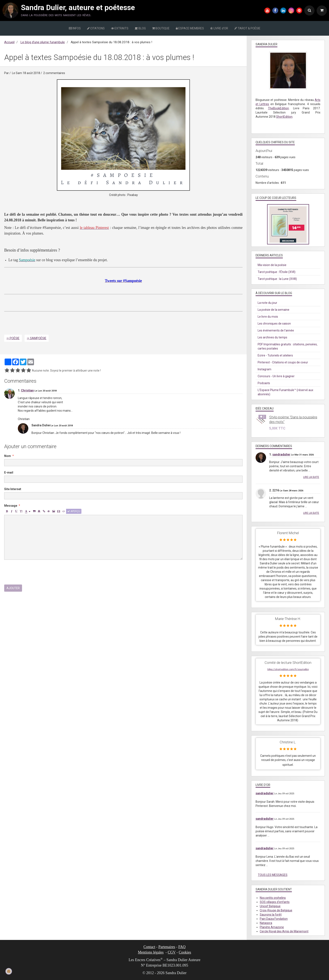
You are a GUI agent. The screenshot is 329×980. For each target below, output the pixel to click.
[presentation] (36, 572)
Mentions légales (151, 952)
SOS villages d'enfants (275, 902)
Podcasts (264, 383)
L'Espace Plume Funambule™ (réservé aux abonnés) (285, 392)
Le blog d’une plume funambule (43, 42)
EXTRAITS (120, 28)
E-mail (9, 472)
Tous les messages (273, 875)
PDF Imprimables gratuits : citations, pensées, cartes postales (288, 346)
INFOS (75, 28)
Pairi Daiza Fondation (274, 919)
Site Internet (13, 489)
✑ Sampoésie (37, 338)
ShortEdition (284, 117)
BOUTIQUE (161, 28)
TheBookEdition (278, 108)
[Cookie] (9, 971)
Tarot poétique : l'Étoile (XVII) (277, 272)
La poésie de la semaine (274, 310)
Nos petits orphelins (273, 898)
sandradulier (281, 454)
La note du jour (267, 303)
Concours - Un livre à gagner (276, 376)
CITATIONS (96, 28)
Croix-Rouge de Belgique (276, 910)
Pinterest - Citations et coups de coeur (283, 362)
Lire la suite (311, 477)
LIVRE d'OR (219, 28)
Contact (149, 947)
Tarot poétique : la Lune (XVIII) (277, 279)
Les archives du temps (272, 337)
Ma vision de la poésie (272, 265)
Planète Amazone (272, 927)
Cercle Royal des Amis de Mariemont (284, 931)
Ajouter (13, 588)
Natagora (266, 923)
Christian (27, 390)
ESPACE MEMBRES (190, 28)
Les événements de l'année (276, 330)
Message (11, 506)
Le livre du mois (268, 317)
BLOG (140, 28)
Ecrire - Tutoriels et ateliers (275, 355)
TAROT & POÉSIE (247, 28)
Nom (8, 456)
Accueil (9, 42)
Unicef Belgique (270, 906)
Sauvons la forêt (271, 915)
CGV (172, 952)
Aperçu (74, 511)
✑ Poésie (13, 338)
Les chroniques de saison (274, 324)
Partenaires (167, 947)
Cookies (185, 952)
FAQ (182, 947)
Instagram (264, 369)
